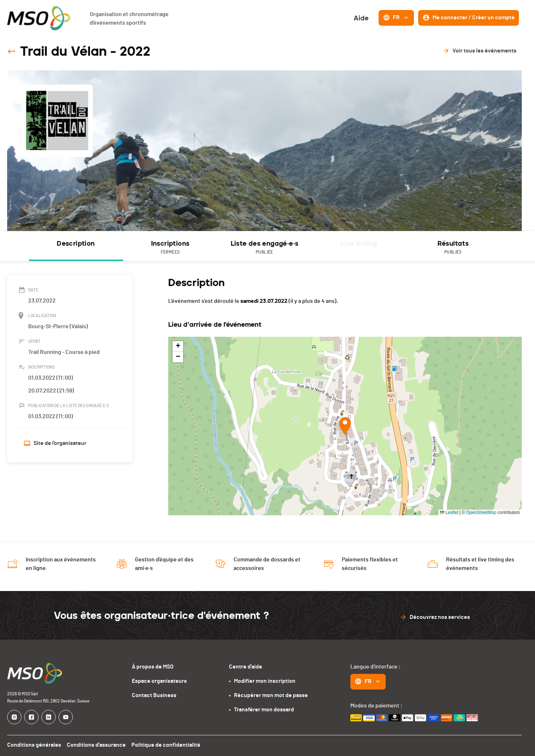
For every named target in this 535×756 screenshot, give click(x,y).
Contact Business (154, 695)
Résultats (453, 248)
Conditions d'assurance (96, 745)
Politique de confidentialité (166, 745)
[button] (345, 426)
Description (76, 244)
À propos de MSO (153, 667)
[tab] (76, 246)
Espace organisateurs (159, 681)
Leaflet (449, 512)
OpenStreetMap (481, 512)
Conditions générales (34, 745)
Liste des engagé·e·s (265, 248)
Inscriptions (170, 248)
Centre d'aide (246, 667)
